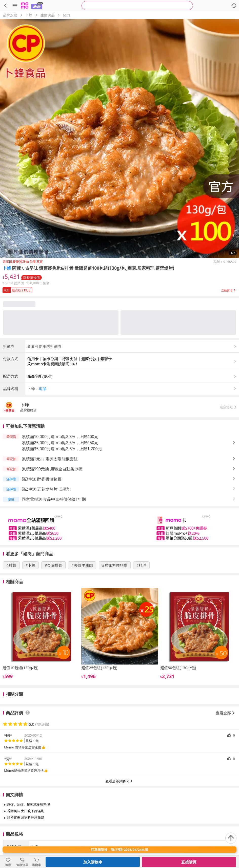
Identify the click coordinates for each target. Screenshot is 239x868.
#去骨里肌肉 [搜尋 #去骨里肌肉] (82, 565)
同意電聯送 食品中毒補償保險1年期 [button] (54, 499)
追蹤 (43, 389)
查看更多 (119, 829)
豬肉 (66, 15)
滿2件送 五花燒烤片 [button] (40, 489)
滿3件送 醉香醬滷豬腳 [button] (42, 479)
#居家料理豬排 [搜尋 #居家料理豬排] (115, 565)
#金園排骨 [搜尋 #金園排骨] (53, 565)
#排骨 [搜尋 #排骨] (11, 565)
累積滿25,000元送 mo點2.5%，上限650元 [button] (60, 443)
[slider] (119, 527)
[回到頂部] (231, 838)
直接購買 (189, 862)
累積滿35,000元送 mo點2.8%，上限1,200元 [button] (62, 449)
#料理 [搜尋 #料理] (142, 565)
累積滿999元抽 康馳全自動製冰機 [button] (52, 469)
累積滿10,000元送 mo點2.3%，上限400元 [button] (60, 437)
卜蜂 (29, 15)
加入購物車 (93, 862)
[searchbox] (137, 6)
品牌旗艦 (10, 15)
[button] (119, 289)
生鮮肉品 (48, 15)
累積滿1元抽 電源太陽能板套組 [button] (50, 459)
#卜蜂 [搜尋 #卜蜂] (31, 565)
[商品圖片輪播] (119, 139)
